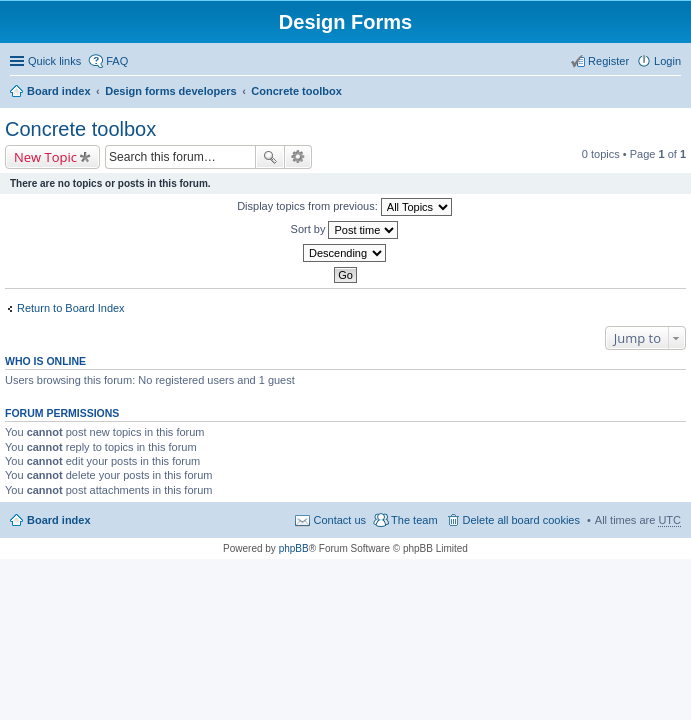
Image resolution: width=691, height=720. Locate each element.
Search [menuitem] (673, 93)
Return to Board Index (71, 308)
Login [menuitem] (667, 61)
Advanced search (298, 157)
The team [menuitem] (414, 520)
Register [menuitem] (608, 61)
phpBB (294, 548)
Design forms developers (170, 91)
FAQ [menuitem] (117, 61)
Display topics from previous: (344, 207)
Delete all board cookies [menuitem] (521, 520)
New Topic (45, 157)
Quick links (54, 61)
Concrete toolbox (296, 91)
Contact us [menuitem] (339, 520)
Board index (59, 91)
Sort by (345, 230)
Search (270, 157)
